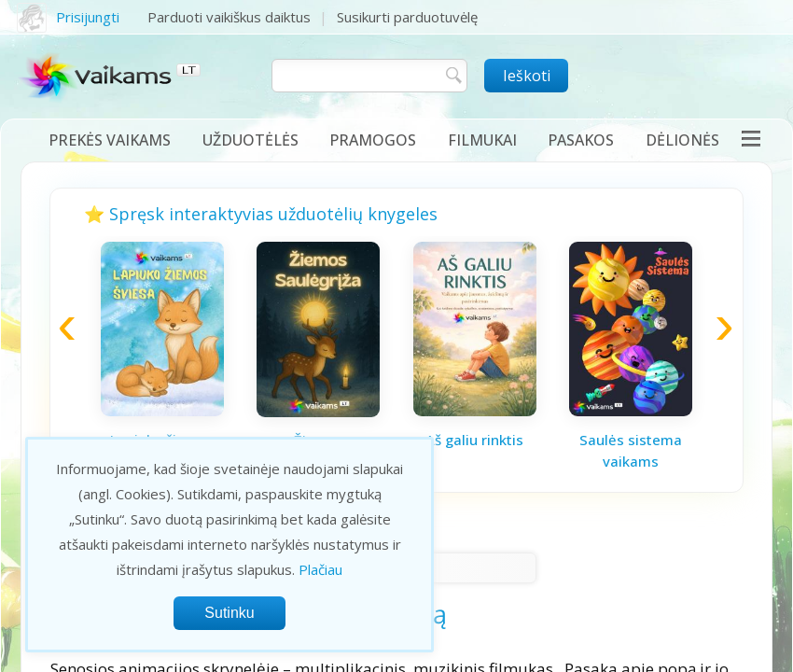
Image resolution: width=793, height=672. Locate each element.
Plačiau (320, 569)
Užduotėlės (250, 140)
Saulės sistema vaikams (631, 450)
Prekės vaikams (110, 140)
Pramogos (373, 140)
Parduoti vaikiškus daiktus (229, 17)
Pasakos (581, 140)
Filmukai (482, 140)
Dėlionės (682, 140)
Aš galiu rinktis (474, 440)
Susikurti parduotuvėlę (407, 17)
